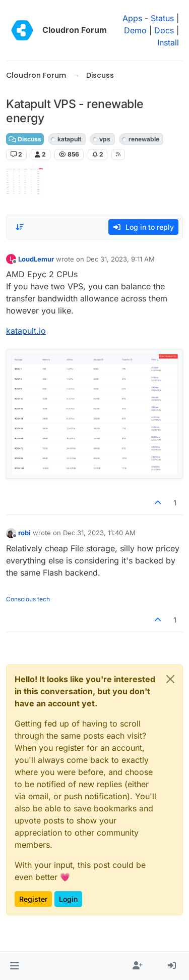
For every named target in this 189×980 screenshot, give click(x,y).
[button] (14, 966)
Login (68, 899)
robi (24, 533)
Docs (164, 30)
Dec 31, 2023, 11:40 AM (99, 533)
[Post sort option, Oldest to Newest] (20, 227)
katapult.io (26, 331)
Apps (132, 18)
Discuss (25, 139)
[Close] (170, 679)
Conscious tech (28, 599)
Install (168, 42)
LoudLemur (36, 259)
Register (33, 899)
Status (162, 18)
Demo (135, 30)
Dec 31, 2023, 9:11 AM (120, 259)
